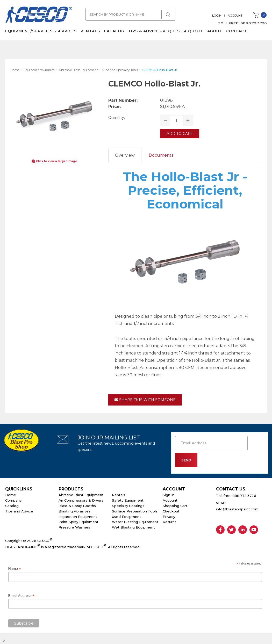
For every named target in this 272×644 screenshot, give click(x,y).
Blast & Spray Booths (77, 506)
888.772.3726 (254, 23)
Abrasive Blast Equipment (81, 495)
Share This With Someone (145, 400)
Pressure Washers (74, 527)
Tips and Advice (19, 511)
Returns (170, 522)
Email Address (22, 595)
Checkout (171, 511)
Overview (125, 155)
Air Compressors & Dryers (81, 500)
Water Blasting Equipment (135, 522)
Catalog (114, 31)
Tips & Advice (144, 31)
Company (13, 500)
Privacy (169, 517)
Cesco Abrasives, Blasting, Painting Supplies (39, 15)
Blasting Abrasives (74, 511)
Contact (237, 31)
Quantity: (117, 118)
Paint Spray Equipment (78, 522)
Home (11, 495)
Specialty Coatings (128, 506)
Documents (161, 155)
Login (217, 16)
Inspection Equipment (78, 517)
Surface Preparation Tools (135, 511)
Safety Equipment (128, 500)
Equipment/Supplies (29, 31)
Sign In (169, 495)
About (215, 31)
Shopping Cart (175, 506)
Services (67, 31)
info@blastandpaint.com (237, 509)
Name (15, 569)
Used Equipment (126, 517)
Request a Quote (183, 31)
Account (235, 16)
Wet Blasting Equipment (133, 527)
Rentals (90, 31)
